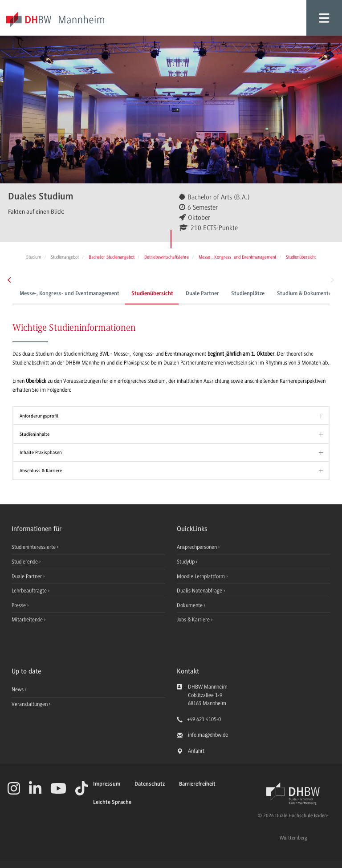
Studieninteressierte (34, 547)
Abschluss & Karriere (41, 471)
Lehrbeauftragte (30, 591)
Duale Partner (202, 294)
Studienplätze (248, 294)
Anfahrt (196, 751)
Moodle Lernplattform (202, 576)
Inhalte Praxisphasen (41, 452)
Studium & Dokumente (304, 294)
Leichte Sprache (112, 802)
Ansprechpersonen (197, 547)
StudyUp (186, 562)
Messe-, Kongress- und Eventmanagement (69, 294)
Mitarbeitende (28, 620)
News (18, 690)
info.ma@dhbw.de (208, 735)
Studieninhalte (35, 434)
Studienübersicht (152, 294)
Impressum (107, 784)
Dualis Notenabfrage (200, 591)
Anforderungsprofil (39, 416)
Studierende (25, 562)
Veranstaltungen (30, 704)
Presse (19, 605)
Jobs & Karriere (194, 620)
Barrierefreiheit (197, 784)
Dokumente (190, 605)
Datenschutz (150, 784)
